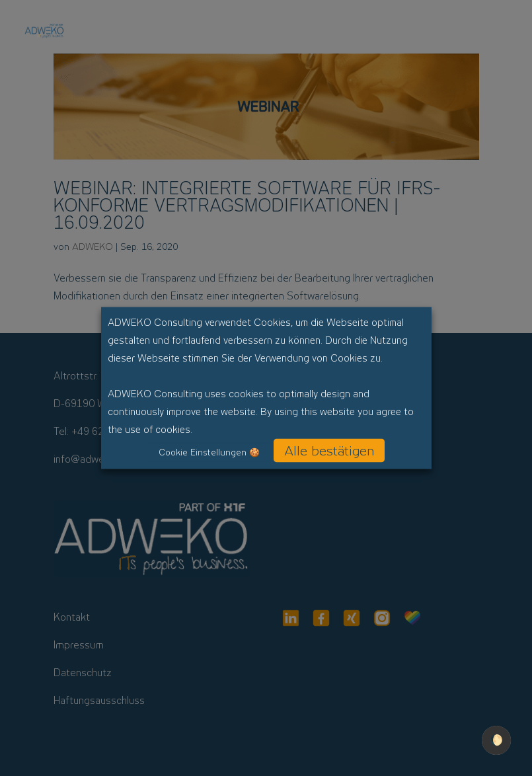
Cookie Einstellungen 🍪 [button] (209, 452)
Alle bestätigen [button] (329, 451)
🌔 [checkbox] (496, 740)
